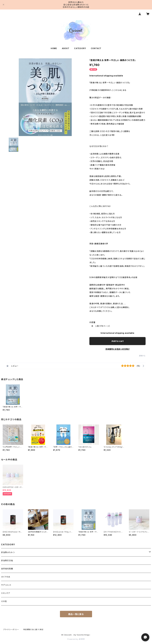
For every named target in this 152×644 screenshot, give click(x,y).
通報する (142, 356)
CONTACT (96, 48)
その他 (4, 601)
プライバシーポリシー (11, 629)
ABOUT (66, 48)
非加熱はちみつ (8, 552)
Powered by (76, 639)
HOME (54, 48)
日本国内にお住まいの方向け (117, 349)
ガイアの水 (6, 577)
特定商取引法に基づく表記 (33, 629)
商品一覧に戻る (76, 614)
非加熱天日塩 (7, 560)
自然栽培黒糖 (7, 569)
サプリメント (6, 585)
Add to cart (118, 341)
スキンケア (6, 593)
